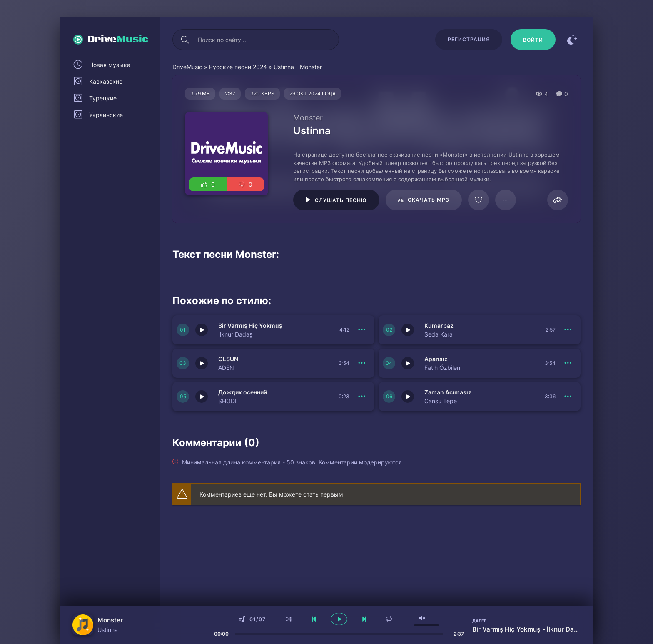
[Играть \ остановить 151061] (202, 397)
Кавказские (106, 81)
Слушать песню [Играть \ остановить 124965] (341, 200)
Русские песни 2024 (238, 67)
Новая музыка (110, 65)
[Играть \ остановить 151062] (408, 363)
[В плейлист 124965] (506, 200)
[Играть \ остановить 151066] (202, 330)
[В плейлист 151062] (568, 363)
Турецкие (103, 98)
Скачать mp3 (429, 200)
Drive (118, 40)
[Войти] (533, 40)
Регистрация (469, 39)
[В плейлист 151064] (362, 363)
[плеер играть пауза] (339, 619)
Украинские (106, 115)
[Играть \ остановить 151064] (202, 363)
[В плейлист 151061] (362, 397)
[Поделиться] (558, 200)
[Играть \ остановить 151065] (408, 330)
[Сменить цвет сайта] (572, 40)
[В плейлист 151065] (568, 330)
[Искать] (185, 40)
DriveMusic (187, 67)
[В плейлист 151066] (362, 330)
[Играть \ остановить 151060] (408, 397)
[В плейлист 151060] (568, 397)
